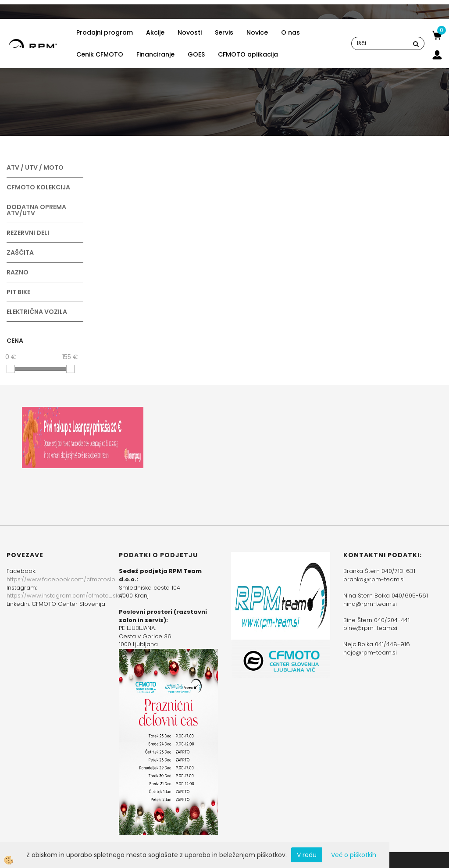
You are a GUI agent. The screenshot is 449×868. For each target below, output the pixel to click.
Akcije (155, 32)
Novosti (190, 32)
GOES (196, 54)
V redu (307, 855)
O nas (290, 32)
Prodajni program (105, 32)
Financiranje (155, 54)
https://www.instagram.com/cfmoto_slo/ (65, 596)
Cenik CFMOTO (100, 54)
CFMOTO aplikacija (248, 54)
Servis (224, 32)
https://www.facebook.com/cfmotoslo (61, 579)
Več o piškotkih (354, 855)
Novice (257, 32)
